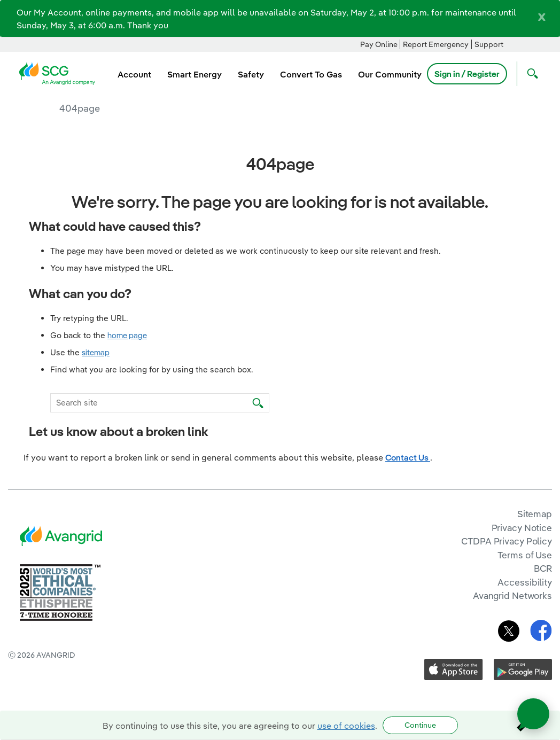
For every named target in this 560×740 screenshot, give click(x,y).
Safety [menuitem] (251, 74)
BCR (543, 568)
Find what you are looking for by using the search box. (152, 369)
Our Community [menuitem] (390, 74)
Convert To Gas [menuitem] (311, 74)
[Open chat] (533, 714)
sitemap (96, 352)
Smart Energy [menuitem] (195, 74)
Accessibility (525, 582)
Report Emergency (436, 44)
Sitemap (535, 514)
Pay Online (379, 44)
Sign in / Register (467, 74)
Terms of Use (525, 555)
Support (489, 44)
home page (127, 335)
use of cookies (346, 726)
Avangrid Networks (512, 595)
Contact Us (408, 457)
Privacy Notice (522, 528)
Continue (420, 725)
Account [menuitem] (134, 74)
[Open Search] (530, 74)
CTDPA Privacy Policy (507, 541)
